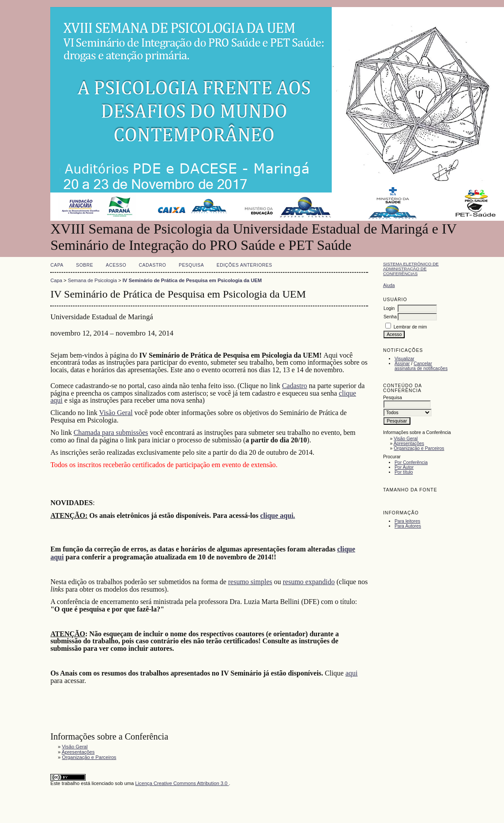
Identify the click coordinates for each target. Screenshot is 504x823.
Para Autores (408, 526)
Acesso (116, 265)
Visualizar (404, 359)
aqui (352, 673)
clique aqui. (277, 515)
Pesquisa (191, 265)
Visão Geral (406, 439)
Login (389, 308)
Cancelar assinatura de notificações (421, 366)
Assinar (402, 364)
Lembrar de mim (410, 327)
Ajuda (389, 285)
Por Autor (404, 467)
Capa (57, 265)
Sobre (85, 265)
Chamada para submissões (111, 432)
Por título (404, 472)
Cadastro (153, 265)
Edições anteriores (244, 265)
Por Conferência (411, 462)
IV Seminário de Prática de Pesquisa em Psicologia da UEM (192, 280)
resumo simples (250, 582)
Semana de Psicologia (92, 280)
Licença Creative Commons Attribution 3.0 (182, 783)
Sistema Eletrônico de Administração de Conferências (411, 269)
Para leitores (407, 521)
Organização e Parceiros (419, 448)
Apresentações (409, 444)
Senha (390, 317)
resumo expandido (309, 582)
